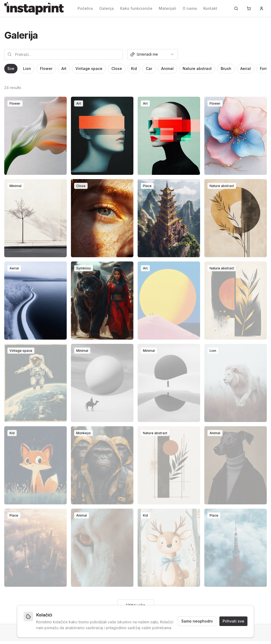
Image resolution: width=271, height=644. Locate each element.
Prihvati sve (233, 621)
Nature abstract (197, 68)
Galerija (107, 8)
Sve (11, 68)
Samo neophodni (197, 621)
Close (117, 68)
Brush (226, 68)
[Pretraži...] (236, 8)
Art (64, 68)
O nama (190, 8)
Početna (85, 8)
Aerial (246, 68)
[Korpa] (249, 8)
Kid (134, 68)
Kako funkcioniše (136, 8)
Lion (27, 68)
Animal (167, 68)
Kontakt (210, 8)
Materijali (168, 8)
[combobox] (152, 54)
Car (149, 68)
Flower (46, 68)
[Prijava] (261, 8)
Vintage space (89, 68)
